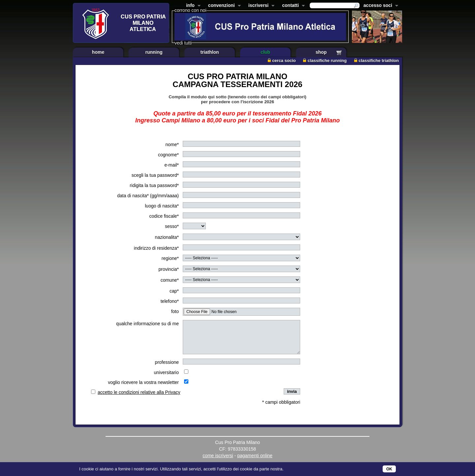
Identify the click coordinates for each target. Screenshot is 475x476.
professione (167, 362)
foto (175, 311)
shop (321, 52)
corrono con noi (190, 10)
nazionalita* (167, 237)
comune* (170, 280)
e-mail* (172, 165)
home (98, 52)
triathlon (210, 52)
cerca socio (282, 61)
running (154, 52)
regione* (170, 258)
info (192, 6)
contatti (292, 6)
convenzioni (223, 6)
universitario (166, 372)
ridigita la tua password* (154, 185)
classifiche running (325, 61)
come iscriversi (218, 456)
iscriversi (260, 6)
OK (389, 469)
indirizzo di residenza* (156, 248)
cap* (174, 291)
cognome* (168, 155)
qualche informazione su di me (147, 324)
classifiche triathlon (376, 61)
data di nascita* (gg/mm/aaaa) (148, 196)
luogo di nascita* (162, 206)
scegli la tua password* (155, 175)
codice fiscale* (164, 216)
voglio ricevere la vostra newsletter (143, 382)
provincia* (169, 269)
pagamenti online (255, 456)
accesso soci (380, 6)
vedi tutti (183, 43)
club (265, 52)
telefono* (170, 301)
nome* (172, 144)
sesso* (172, 226)
